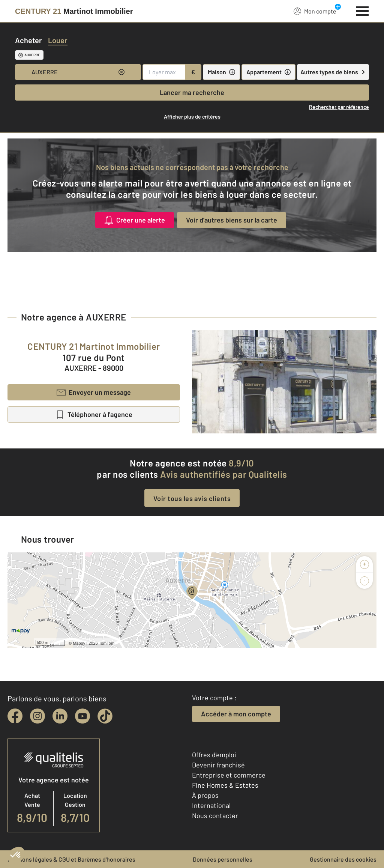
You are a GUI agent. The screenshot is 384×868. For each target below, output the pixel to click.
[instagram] (37, 716)
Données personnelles (223, 859)
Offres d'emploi (214, 755)
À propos (205, 795)
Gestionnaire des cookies (343, 859)
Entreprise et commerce (229, 775)
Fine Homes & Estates (225, 785)
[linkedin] (60, 716)
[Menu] (362, 10)
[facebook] (15, 716)
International (211, 805)
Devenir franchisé (218, 765)
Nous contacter (215, 815)
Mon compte (315, 11)
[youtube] (82, 716)
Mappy (79, 643)
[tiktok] (105, 716)
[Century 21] (74, 11)
